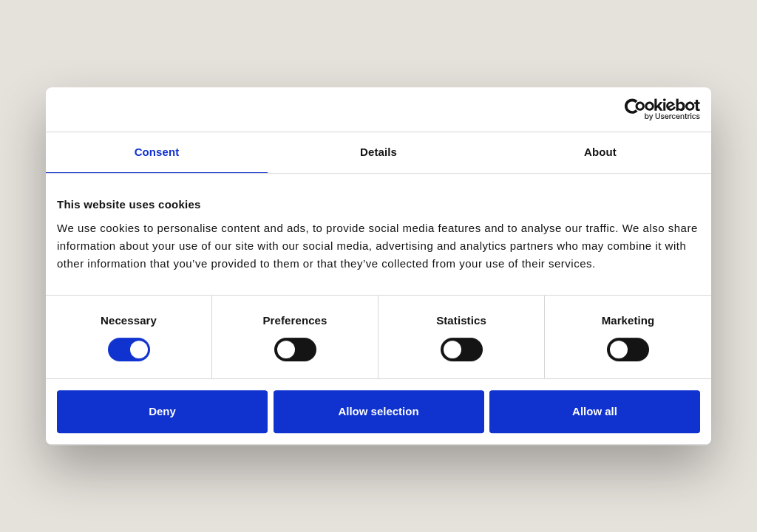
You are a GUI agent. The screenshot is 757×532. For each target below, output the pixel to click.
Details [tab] (378, 152)
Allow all (595, 411)
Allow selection (378, 411)
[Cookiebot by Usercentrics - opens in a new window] (635, 109)
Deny (162, 411)
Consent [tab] (157, 152)
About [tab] (600, 152)
